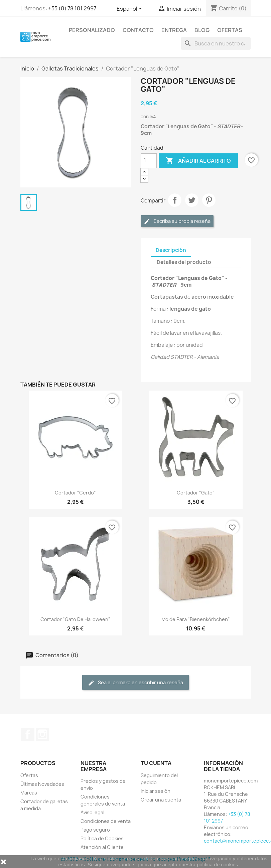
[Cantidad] (149, 161)
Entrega (174, 30)
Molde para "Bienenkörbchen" (196, 619)
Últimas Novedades (42, 784)
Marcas (29, 793)
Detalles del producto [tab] (184, 262)
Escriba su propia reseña (177, 221)
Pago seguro (95, 830)
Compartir (175, 200)
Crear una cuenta (161, 800)
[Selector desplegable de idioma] (130, 9)
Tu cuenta (156, 763)
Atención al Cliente (102, 847)
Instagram (42, 734)
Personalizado (92, 30)
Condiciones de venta (106, 821)
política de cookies (217, 864)
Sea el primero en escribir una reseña (135, 683)
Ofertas (230, 30)
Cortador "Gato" (196, 493)
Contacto (138, 30)
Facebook (28, 734)
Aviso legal (92, 812)
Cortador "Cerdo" (75, 493)
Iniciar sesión (156, 791)
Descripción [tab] (171, 250)
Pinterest (209, 200)
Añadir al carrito (198, 161)
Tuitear (192, 200)
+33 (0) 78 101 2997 (72, 8)
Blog (202, 30)
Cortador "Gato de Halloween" (75, 619)
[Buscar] (216, 43)
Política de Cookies (102, 838)
